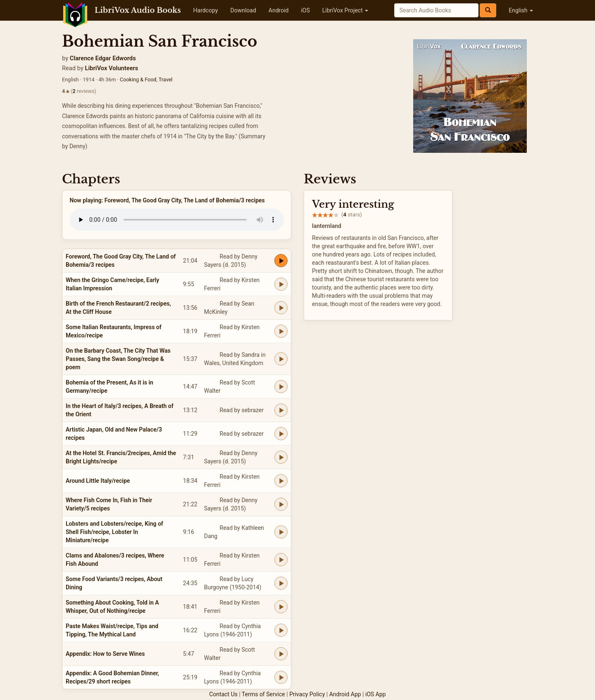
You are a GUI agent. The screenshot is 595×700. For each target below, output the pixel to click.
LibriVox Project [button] (345, 10)
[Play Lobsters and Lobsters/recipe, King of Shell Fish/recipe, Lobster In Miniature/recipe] (281, 532)
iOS (305, 10)
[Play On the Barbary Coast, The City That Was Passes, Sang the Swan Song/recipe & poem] (281, 359)
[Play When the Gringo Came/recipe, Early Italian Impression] (281, 284)
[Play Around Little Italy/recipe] (281, 481)
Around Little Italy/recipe (98, 481)
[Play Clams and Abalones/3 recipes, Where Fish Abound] (281, 560)
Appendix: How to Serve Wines (105, 654)
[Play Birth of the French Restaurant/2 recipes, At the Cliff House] (281, 308)
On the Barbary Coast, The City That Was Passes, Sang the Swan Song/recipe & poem (118, 359)
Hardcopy (206, 10)
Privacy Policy (307, 694)
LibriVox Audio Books (138, 10)
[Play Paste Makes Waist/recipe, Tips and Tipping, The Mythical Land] (281, 630)
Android (279, 10)
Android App (345, 694)
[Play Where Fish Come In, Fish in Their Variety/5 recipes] (281, 504)
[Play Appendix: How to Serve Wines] (281, 654)
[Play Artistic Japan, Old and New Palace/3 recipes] (281, 434)
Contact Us (223, 694)
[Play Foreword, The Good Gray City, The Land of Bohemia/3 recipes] (281, 261)
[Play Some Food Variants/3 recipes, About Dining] (281, 583)
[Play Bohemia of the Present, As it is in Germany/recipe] (281, 387)
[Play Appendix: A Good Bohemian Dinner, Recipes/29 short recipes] (281, 677)
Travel (166, 79)
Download (243, 10)
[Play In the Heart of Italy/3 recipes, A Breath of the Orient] (281, 410)
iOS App (376, 694)
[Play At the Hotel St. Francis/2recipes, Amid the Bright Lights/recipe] (281, 457)
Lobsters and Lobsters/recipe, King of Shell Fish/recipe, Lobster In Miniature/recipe (114, 532)
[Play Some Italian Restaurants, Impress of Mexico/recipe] (281, 331)
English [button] (521, 10)
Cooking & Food (138, 79)
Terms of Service (263, 694)
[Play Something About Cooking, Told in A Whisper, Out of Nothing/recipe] (281, 607)
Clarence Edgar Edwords (103, 58)
